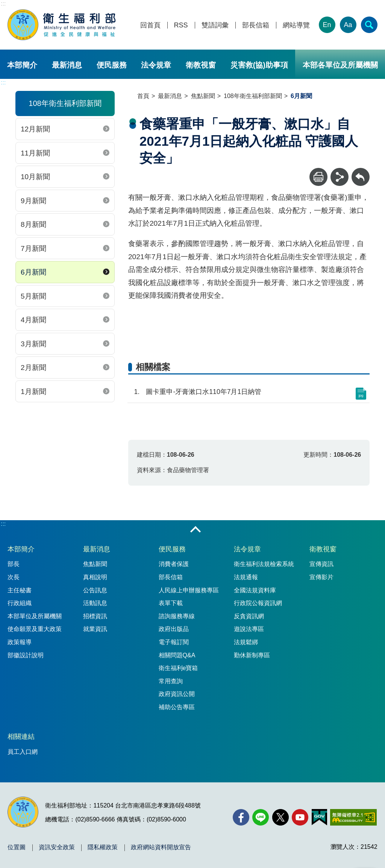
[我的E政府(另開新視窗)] (319, 817)
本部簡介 (22, 65)
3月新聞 (33, 344)
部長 (14, 564)
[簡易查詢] (369, 25)
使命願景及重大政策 (35, 629)
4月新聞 (33, 320)
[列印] (318, 177)
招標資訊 (95, 616)
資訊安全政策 (57, 847)
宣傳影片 (321, 577)
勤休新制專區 (252, 655)
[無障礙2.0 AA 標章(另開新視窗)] (353, 817)
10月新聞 (35, 177)
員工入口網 (23, 752)
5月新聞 (33, 296)
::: (3, 4)
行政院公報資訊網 (258, 603)
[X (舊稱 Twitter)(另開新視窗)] (280, 817)
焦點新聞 (203, 96)
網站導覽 (296, 25)
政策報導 (20, 642)
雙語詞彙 (215, 25)
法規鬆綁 (246, 642)
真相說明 (95, 577)
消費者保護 (174, 564)
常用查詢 (171, 681)
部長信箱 (256, 25)
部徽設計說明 (26, 655)
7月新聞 (33, 248)
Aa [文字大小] (348, 25)
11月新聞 (35, 153)
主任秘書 (20, 590)
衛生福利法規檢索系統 (264, 564)
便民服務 (112, 65)
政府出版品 (174, 629)
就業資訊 (95, 629)
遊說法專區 (249, 629)
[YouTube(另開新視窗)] (300, 817)
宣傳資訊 (321, 564)
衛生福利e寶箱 (178, 668)
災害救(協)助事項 (259, 65)
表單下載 (171, 603)
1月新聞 (33, 392)
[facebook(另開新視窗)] (241, 817)
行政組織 (20, 603)
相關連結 (21, 737)
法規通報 (246, 577)
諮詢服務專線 (177, 616)
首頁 (143, 96)
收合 (196, 530)
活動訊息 (95, 603)
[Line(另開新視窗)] (261, 817)
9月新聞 (33, 201)
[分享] (340, 177)
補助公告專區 (177, 707)
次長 (14, 577)
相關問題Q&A (177, 655)
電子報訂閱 (174, 642)
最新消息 (67, 65)
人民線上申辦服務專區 (189, 590)
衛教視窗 (201, 65)
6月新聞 (33, 272)
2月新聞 (33, 368)
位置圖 (17, 847)
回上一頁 (361, 171)
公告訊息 (95, 590)
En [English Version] (327, 25)
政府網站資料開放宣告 (161, 847)
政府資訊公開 (177, 694)
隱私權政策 (103, 847)
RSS (181, 25)
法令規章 (156, 65)
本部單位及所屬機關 (35, 616)
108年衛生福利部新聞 (253, 96)
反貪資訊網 (249, 616)
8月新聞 (33, 224)
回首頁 (150, 25)
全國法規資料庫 (255, 590)
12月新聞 (35, 129)
